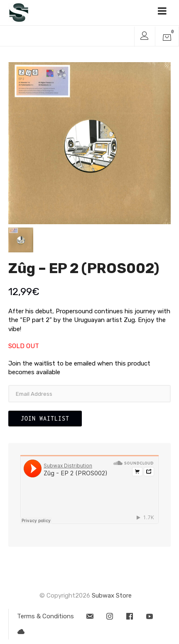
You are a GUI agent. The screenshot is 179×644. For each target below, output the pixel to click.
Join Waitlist (45, 418)
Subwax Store (112, 596)
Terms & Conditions (45, 616)
